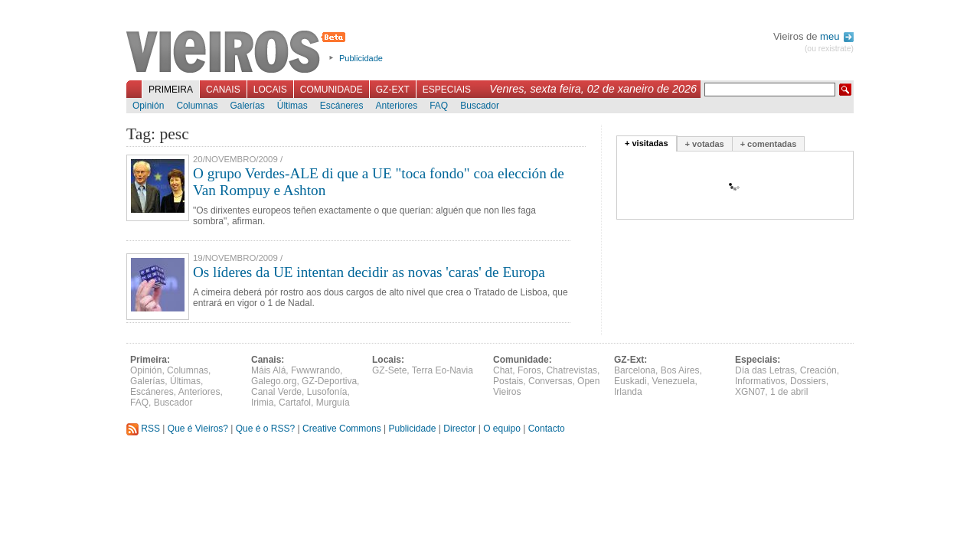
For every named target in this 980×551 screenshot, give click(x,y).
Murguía (333, 403)
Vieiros (238, 53)
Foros (529, 370)
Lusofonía (327, 392)
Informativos (760, 381)
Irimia (262, 403)
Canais (223, 90)
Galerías (247, 106)
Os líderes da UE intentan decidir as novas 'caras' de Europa (369, 272)
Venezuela (673, 381)
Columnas (197, 106)
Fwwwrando (315, 370)
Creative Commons (342, 429)
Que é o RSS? (265, 429)
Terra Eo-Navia (443, 370)
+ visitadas (647, 143)
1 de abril (789, 392)
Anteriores (396, 106)
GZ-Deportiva (329, 381)
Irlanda (628, 392)
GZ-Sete (389, 370)
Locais (270, 90)
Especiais (447, 90)
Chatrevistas (572, 370)
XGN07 (750, 392)
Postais (508, 381)
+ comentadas (769, 144)
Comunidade (332, 90)
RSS (143, 429)
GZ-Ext (393, 90)
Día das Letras (765, 370)
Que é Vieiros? (198, 429)
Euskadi (630, 381)
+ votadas (705, 144)
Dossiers (808, 381)
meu (837, 36)
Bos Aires (680, 370)
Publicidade (361, 58)
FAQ (439, 106)
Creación (818, 370)
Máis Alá (268, 370)
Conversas (550, 381)
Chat (503, 370)
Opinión (148, 106)
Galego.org (274, 381)
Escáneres (342, 106)
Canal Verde (276, 392)
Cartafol (295, 403)
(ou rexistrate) (829, 49)
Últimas (292, 106)
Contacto (547, 429)
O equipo (502, 429)
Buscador (480, 106)
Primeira (171, 90)
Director (459, 429)
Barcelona (635, 370)
